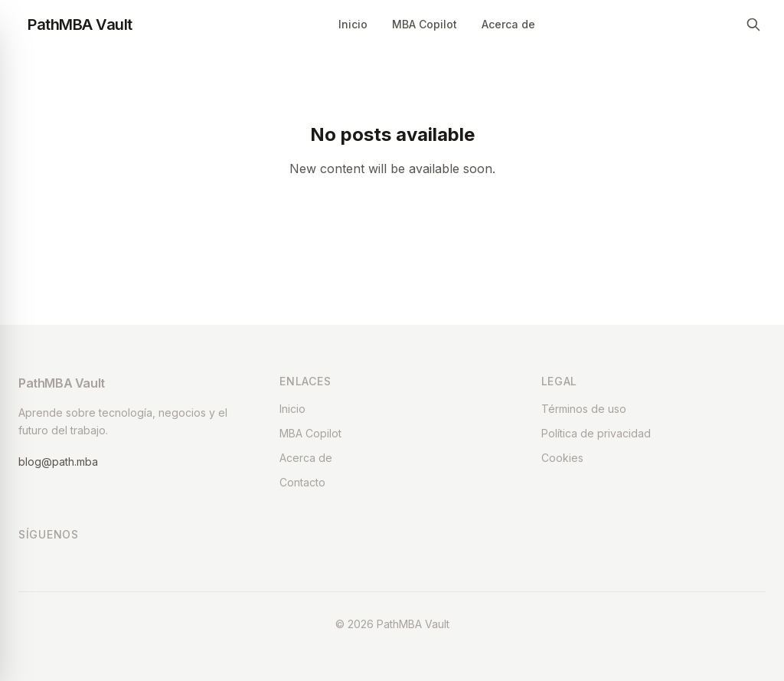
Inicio (353, 24)
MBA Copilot (425, 24)
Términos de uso (584, 409)
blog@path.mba (58, 462)
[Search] (753, 25)
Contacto (302, 482)
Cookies (562, 458)
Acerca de (508, 24)
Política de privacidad (596, 433)
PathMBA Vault (80, 25)
